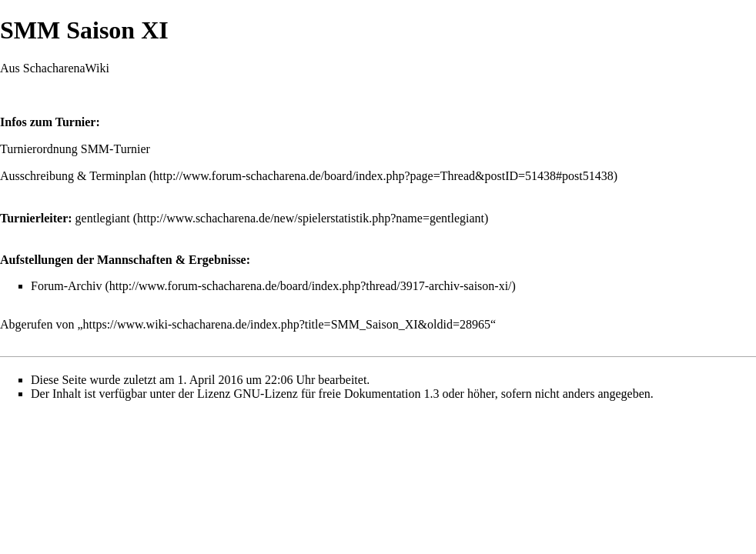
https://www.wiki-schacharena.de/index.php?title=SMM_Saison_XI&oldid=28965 (287, 324)
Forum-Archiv (66, 286)
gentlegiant (103, 218)
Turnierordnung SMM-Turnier (75, 149)
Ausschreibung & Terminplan (73, 176)
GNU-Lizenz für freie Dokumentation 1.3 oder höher (364, 394)
